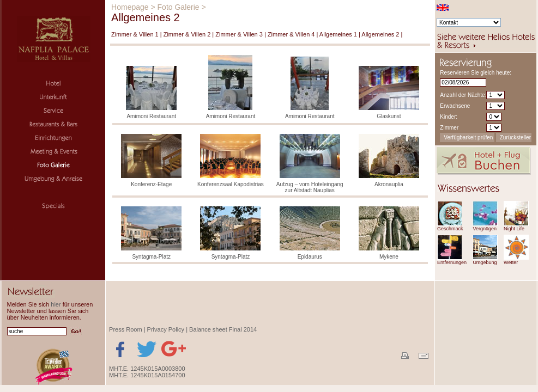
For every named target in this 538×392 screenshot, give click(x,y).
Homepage (130, 7)
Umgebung (485, 262)
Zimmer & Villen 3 (239, 34)
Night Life (514, 229)
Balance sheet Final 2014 (223, 329)
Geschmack (450, 229)
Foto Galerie (179, 7)
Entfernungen (452, 262)
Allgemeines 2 (380, 34)
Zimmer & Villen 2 (187, 34)
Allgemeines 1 (338, 34)
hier (56, 304)
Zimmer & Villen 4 (291, 34)
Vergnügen (485, 229)
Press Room (126, 329)
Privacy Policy (166, 329)
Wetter (511, 262)
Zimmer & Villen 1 (135, 34)
